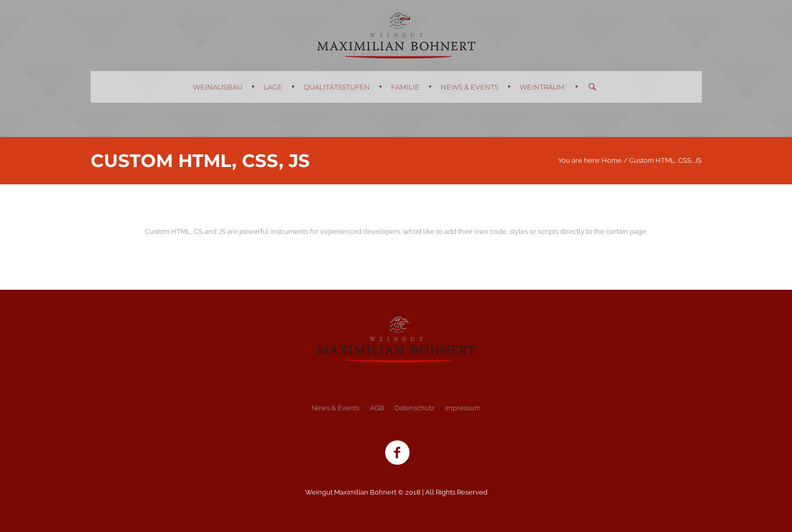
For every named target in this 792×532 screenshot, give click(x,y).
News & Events (335, 408)
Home (612, 160)
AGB (377, 408)
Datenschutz (414, 408)
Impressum (463, 408)
